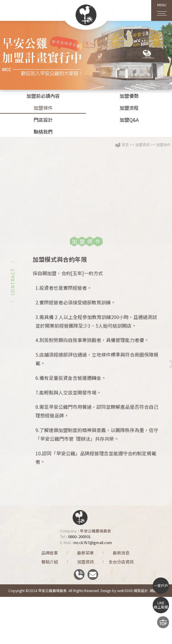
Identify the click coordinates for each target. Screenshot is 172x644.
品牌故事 (50, 553)
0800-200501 (79, 536)
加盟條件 (43, 108)
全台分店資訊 (121, 562)
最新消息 (121, 553)
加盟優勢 (129, 96)
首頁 (125, 166)
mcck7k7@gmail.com (93, 542)
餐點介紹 (50, 562)
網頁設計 (141, 590)
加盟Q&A (129, 120)
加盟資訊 (143, 166)
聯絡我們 (43, 132)
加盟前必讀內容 (43, 96)
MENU (162, 8)
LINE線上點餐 (161, 605)
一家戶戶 (161, 585)
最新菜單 (85, 553)
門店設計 (43, 120)
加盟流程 (129, 108)
